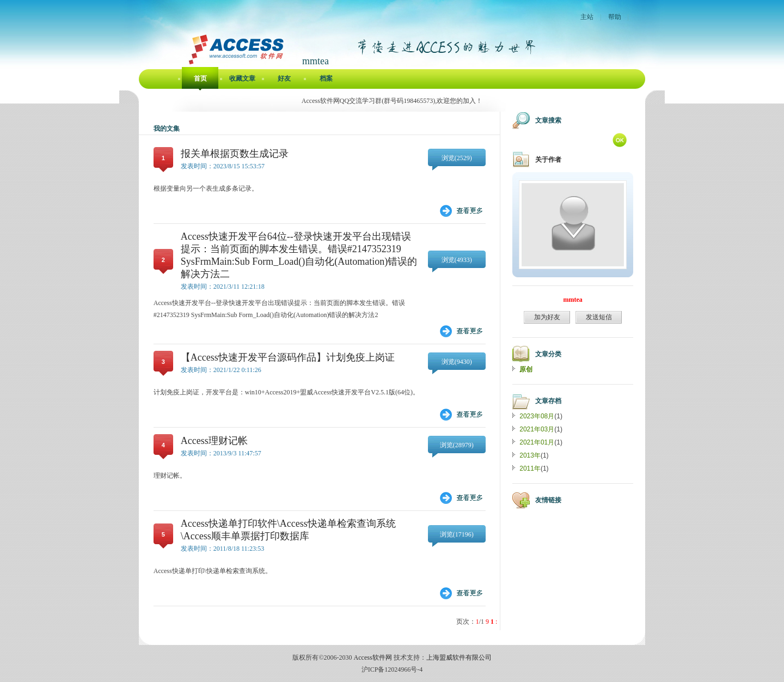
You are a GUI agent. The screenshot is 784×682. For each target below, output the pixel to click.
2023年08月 (537, 416)
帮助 (615, 17)
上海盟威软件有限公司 (459, 657)
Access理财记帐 (214, 441)
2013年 (530, 455)
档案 (326, 78)
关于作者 (548, 160)
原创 (526, 369)
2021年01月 (537, 442)
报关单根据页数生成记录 (235, 154)
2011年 (530, 468)
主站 (587, 17)
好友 (284, 78)
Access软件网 (373, 657)
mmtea (573, 300)
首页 (200, 78)
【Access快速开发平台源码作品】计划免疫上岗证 (288, 357)
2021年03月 (537, 429)
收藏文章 (242, 78)
